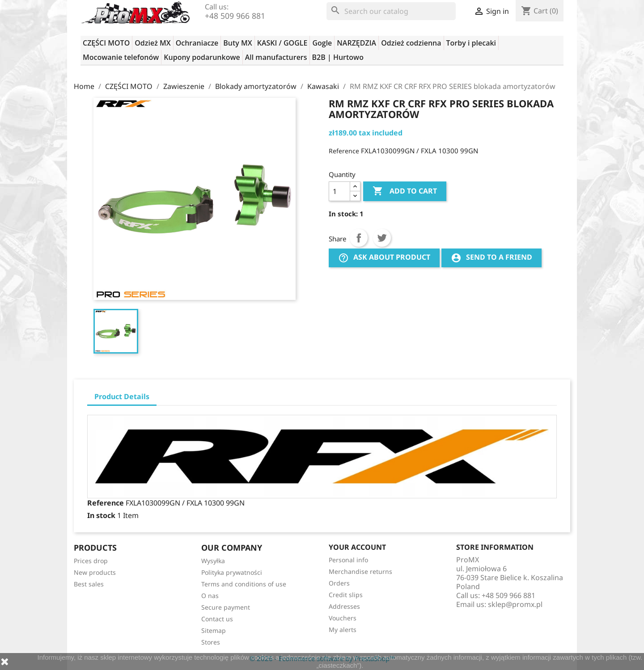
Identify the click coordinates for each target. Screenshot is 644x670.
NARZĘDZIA (356, 43)
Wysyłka (213, 561)
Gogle (322, 43)
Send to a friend (491, 258)
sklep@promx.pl (515, 604)
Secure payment (226, 607)
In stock (101, 515)
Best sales (89, 584)
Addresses (344, 606)
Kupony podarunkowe (202, 57)
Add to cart (405, 191)
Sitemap (214, 630)
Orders (339, 583)
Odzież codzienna (411, 43)
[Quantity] (339, 191)
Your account (357, 547)
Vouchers (343, 618)
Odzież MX (153, 43)
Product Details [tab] (122, 396)
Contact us (217, 619)
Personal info (348, 560)
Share (359, 238)
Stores (211, 642)
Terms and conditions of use (244, 584)
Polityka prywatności (232, 572)
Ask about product (384, 258)
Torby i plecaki (471, 43)
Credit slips (346, 595)
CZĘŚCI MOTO (106, 43)
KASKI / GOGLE (282, 43)
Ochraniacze (197, 43)
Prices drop (91, 561)
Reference (344, 151)
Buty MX (237, 43)
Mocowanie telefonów (121, 57)
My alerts (343, 630)
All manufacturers (276, 57)
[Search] (391, 11)
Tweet (382, 238)
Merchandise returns (360, 571)
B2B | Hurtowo (338, 57)
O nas (210, 596)
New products (95, 572)
